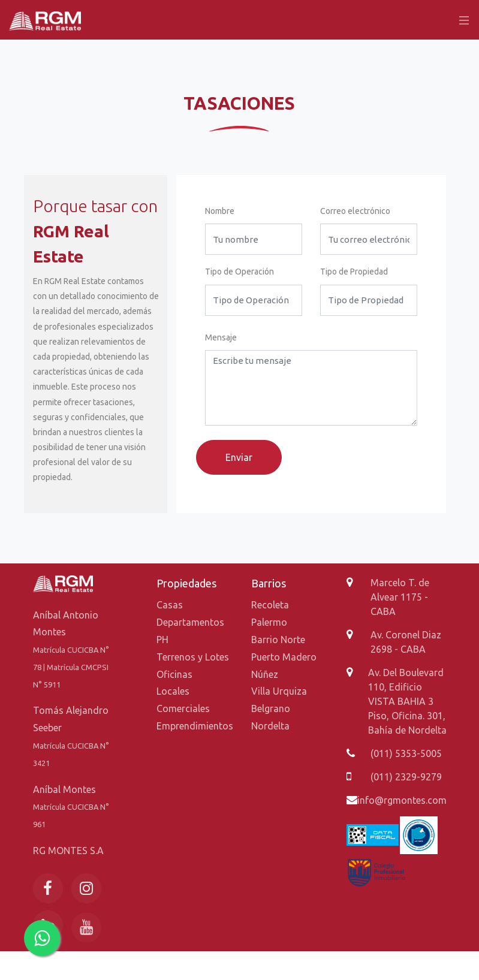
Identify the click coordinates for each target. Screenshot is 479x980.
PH (162, 640)
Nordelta (270, 726)
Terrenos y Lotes (193, 657)
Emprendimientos (195, 726)
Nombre (220, 211)
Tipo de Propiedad (354, 272)
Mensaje (221, 337)
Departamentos (190, 622)
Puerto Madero (284, 657)
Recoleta (270, 605)
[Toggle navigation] (461, 20)
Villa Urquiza (279, 691)
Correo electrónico (355, 211)
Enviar (239, 457)
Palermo (269, 622)
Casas (170, 605)
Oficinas (174, 674)
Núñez (265, 674)
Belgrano (271, 708)
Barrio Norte (278, 640)
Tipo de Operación (239, 272)
